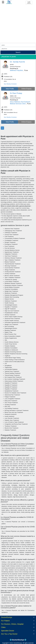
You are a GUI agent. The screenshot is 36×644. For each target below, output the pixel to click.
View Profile (10, 89)
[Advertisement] (18, 24)
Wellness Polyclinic (17, 70)
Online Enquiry (26, 89)
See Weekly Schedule (10, 84)
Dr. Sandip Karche (17, 62)
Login (29, 3)
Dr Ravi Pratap (16, 93)
